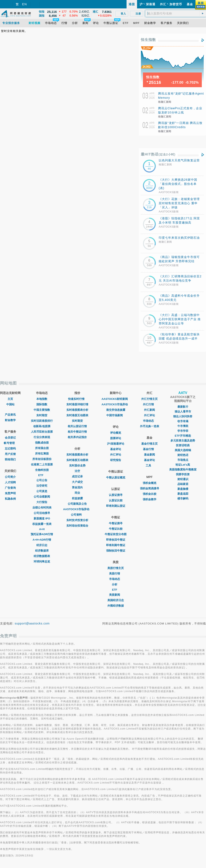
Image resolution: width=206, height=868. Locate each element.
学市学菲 (183, 431)
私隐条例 (10, 499)
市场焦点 (183, 460)
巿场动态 (149, 421)
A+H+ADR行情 (42, 540)
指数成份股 (42, 443)
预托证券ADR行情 (42, 534)
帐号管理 (10, 443)
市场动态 (116, 579)
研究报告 (116, 460)
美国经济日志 (116, 600)
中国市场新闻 (116, 415)
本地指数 (42, 399)
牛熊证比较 (116, 529)
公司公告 (42, 480)
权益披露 (77, 498)
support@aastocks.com (32, 623)
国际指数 (42, 404)
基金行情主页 (149, 444)
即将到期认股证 (116, 506)
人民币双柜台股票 (42, 432)
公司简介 (10, 477)
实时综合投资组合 (77, 526)
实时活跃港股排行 (42, 421)
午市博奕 (183, 426)
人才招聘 (10, 482)
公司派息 (42, 491)
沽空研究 (42, 486)
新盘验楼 (183, 489)
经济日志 (42, 545)
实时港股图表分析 (77, 410)
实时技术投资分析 (77, 520)
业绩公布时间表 (42, 508)
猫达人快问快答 (183, 416)
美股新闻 (116, 595)
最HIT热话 (158, 154)
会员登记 (10, 438)
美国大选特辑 (183, 450)
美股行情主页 (116, 568)
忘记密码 (10, 448)
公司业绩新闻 (42, 497)
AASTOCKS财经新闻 (116, 399)
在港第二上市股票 (42, 464)
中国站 (10, 404)
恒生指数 (148, 40)
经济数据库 (42, 551)
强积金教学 (150, 499)
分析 (116, 584)
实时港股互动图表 (77, 415)
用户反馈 (10, 454)
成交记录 (77, 476)
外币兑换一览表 (150, 426)
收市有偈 (183, 421)
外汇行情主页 (149, 399)
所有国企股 (42, 448)
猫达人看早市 (183, 412)
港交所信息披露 (116, 410)
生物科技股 (42, 470)
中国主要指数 (42, 410)
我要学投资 (183, 474)
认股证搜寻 (116, 495)
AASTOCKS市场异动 (77, 509)
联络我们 (10, 459)
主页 (10, 399)
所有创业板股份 (42, 459)
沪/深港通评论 (116, 444)
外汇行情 (149, 404)
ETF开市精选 (183, 436)
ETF (42, 475)
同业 (77, 493)
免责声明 (10, 493)
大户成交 (77, 482)
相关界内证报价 (77, 437)
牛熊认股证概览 (116, 477)
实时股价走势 (77, 466)
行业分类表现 (42, 437)
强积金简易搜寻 (150, 488)
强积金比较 (150, 494)
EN (24, 4)
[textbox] (176, 13)
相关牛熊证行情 (77, 432)
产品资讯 (10, 415)
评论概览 (116, 433)
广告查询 (10, 488)
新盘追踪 (183, 494)
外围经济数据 (116, 606)
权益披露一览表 (42, 524)
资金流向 (77, 487)
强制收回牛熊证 (116, 551)
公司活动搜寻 (42, 513)
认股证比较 (116, 500)
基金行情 (149, 449)
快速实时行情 (77, 399)
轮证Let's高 (183, 465)
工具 (149, 466)
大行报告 (42, 502)
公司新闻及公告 (77, 504)
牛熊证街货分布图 (116, 534)
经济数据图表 (42, 556)
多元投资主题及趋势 (183, 441)
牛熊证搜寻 (116, 523)
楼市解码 (183, 499)
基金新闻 (149, 455)
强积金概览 (150, 483)
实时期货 (42, 415)
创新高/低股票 (42, 426)
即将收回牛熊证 (116, 540)
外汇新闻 (149, 410)
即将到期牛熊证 (116, 545)
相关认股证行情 (77, 426)
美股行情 (116, 574)
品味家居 (183, 484)
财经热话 (183, 455)
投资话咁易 (183, 445)
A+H (42, 529)
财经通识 (183, 479)
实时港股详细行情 (77, 404)
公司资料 (77, 515)
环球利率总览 (42, 562)
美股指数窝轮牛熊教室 (183, 470)
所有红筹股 (42, 454)
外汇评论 (116, 455)
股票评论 (116, 438)
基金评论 (116, 449)
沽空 (77, 471)
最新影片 (183, 407)
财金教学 (10, 420)
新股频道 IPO (42, 518)
